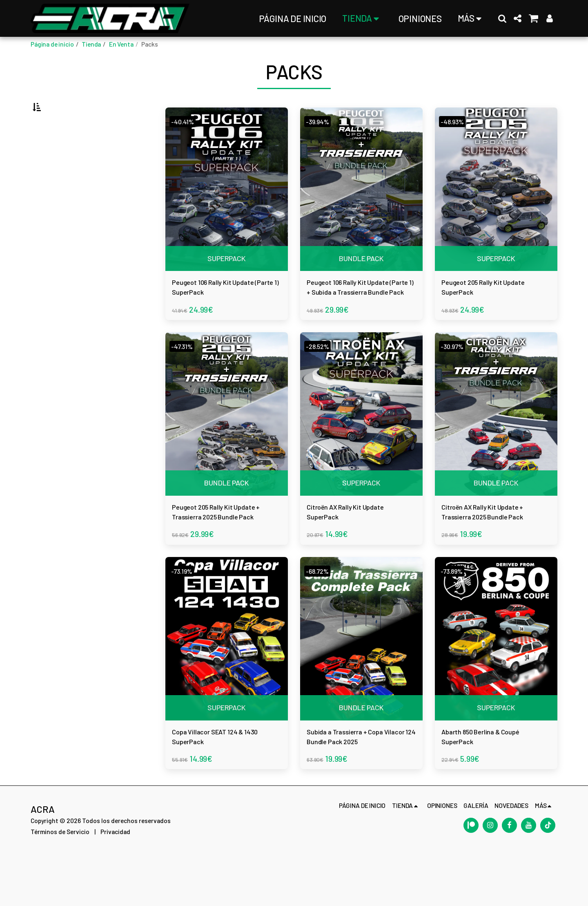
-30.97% (456, 379)
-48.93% (456, 145)
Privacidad (115, 883)
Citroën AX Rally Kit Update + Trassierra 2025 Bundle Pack (492, 550)
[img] (227, 213)
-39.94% (321, 145)
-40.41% (186, 145)
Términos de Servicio (60, 883)
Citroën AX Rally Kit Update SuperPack (346, 549)
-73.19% (185, 612)
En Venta (121, 44)
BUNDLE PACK (361, 279)
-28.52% (321, 379)
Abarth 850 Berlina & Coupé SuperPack (484, 783)
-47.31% (185, 379)
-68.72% (321, 612)
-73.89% (456, 612)
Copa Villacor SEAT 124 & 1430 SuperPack (223, 783)
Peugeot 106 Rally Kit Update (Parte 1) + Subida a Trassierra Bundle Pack (361, 316)
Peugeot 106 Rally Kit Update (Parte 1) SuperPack (214, 316)
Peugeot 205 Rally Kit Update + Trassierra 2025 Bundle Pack (223, 550)
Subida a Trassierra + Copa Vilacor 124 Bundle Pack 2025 (360, 784)
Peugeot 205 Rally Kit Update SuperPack (484, 315)
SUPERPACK (226, 279)
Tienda (91, 44)
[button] (502, 18)
